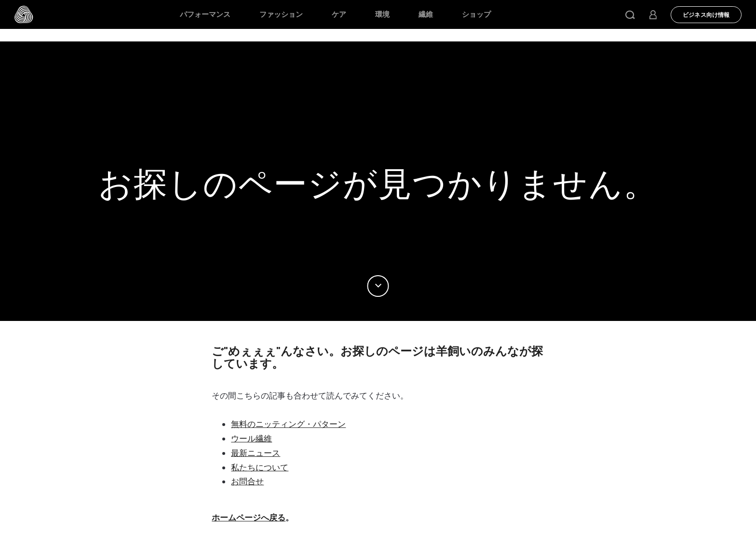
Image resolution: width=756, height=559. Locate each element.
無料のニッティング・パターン (288, 424)
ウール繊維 (251, 439)
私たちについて (260, 467)
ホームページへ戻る (249, 518)
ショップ (476, 14)
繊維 (426, 14)
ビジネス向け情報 (706, 15)
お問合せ (247, 481)
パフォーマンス (205, 14)
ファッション (281, 14)
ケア (339, 14)
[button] (630, 14)
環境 (382, 14)
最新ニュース (256, 453)
